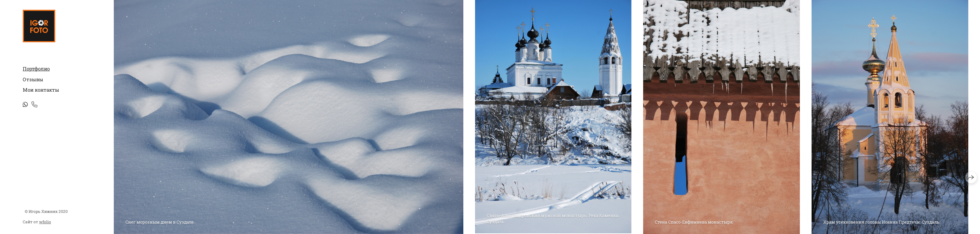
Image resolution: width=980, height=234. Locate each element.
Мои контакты (41, 90)
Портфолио (36, 69)
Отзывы (33, 79)
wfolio (45, 222)
